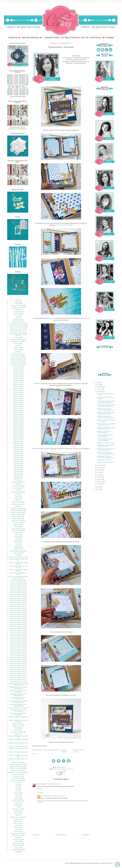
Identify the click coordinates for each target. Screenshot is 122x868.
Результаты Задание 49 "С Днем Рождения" (104, 432)
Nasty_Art (17, 848)
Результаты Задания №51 (17, 671)
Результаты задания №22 (17, 610)
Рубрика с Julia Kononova (17, 764)
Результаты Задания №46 (17, 661)
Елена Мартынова (17, 356)
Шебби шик (17, 821)
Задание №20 (17, 374)
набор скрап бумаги (17, 529)
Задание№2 (17, 464)
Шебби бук (17, 819)
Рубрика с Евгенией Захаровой (18, 739)
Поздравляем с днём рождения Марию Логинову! (106, 446)
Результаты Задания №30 (17, 629)
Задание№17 (17, 462)
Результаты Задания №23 (17, 612)
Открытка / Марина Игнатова (105, 462)
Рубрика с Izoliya (17, 762)
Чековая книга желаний (17, 817)
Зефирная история (17, 482)
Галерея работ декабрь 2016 (17, 326)
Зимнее (17, 484)
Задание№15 (17, 457)
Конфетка (17, 498)
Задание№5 (17, 470)
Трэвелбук (17, 805)
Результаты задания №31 (17, 631)
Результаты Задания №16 (17, 596)
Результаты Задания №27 (17, 621)
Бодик (17, 318)
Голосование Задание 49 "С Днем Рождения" (105, 436)
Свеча (17, 783)
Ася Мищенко (17, 312)
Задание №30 (17, 394)
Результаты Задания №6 (17, 675)
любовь (17, 506)
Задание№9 (17, 478)
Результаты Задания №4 (17, 649)
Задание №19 (17, 372)
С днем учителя (17, 777)
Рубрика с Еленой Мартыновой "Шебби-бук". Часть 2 (106, 428)
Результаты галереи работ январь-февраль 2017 (18, 577)
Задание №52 (17, 439)
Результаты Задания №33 (17, 635)
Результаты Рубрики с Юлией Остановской (18, 705)
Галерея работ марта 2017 (17, 330)
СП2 (17, 791)
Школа (17, 829)
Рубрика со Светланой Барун (17, 772)
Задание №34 (17, 403)
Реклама (17, 728)
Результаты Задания (17, 580)
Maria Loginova (69, 769)
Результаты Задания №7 (17, 678)
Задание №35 (17, 405)
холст (17, 815)
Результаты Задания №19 (17, 602)
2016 (97, 487)
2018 (97, 383)
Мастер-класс (17, 522)
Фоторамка (17, 813)
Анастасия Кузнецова (17, 306)
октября (100, 392)
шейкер (17, 825)
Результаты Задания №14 (17, 592)
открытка (17, 541)
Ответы (41, 793)
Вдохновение (62, 769)
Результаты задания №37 (17, 643)
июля (99, 470)
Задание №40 (17, 415)
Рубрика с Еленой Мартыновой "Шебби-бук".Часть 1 (106, 449)
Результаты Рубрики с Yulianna (18, 717)
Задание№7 (17, 474)
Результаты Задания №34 (17, 637)
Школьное (17, 831)
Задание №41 (17, 417)
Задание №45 (17, 425)
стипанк (17, 797)
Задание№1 (17, 445)
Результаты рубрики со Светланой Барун (18, 721)
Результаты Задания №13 (17, 590)
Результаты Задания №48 (17, 663)
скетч (17, 787)
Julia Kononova (17, 840)
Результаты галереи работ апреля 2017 (18, 563)
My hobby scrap (46, 796)
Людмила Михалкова (17, 508)
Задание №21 (17, 376)
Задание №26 (17, 386)
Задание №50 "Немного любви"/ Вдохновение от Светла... (106, 406)
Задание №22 (17, 378)
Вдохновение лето (17, 322)
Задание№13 (17, 453)
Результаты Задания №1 (17, 582)
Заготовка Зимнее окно (17, 360)
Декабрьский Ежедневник (17, 340)
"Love (57, 225)
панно (17, 545)
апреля (99, 477)
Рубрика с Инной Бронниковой (17, 748)
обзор (17, 539)
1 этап (17, 299)
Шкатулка (17, 827)
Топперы (17, 803)
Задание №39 (17, 413)
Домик (17, 352)
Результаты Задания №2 (17, 604)
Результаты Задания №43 (17, 657)
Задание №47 (17, 429)
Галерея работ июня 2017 (17, 328)
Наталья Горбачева (17, 531)
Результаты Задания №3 (17, 627)
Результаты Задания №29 (17, 625)
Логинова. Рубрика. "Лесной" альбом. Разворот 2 (105, 440)
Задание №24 (17, 382)
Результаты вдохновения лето (17, 557)
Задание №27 (17, 388)
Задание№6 (17, 472)
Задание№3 (17, 466)
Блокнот (17, 316)
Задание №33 (17, 401)
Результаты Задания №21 (17, 608)
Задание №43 (17, 421)
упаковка (17, 811)
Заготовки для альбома (17, 364)
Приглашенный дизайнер (17, 551)
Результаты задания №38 (17, 645)
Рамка (17, 555)
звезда (17, 480)
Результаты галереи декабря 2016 (18, 559)
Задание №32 (17, 399)
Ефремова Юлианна (17, 358)
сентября (100, 465)
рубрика (17, 734)
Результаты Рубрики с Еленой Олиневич (18, 691)
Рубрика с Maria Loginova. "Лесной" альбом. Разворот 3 (106, 417)
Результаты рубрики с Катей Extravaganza (18, 698)
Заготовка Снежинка (17, 362)
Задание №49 (17, 433)
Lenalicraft (17, 842)
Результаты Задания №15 (17, 594)
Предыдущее (86, 835)
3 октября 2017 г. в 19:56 (54, 784)
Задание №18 (17, 370)
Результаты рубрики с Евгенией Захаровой (18, 688)
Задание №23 (17, 380)
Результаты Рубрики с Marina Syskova (18, 714)
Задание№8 (17, 476)
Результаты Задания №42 (17, 655)
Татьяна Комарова (17, 801)
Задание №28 (17, 390)
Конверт (17, 496)
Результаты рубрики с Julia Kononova (18, 711)
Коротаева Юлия (17, 502)
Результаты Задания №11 (17, 586)
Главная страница (61, 835)
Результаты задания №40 (17, 651)
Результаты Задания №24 (17, 615)
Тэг (17, 807)
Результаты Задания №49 (17, 665)
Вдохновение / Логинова (104, 460)
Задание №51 (17, 437)
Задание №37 (17, 409)
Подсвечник (17, 549)
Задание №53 (17, 441)
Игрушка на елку (17, 486)
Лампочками (52, 318)
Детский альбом (17, 342)
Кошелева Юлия (17, 504)
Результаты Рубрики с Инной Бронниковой (18, 695)
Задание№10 (17, 447)
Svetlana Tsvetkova (17, 850)
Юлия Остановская (17, 833)
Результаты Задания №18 (17, 600)
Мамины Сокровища (17, 512)
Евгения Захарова (17, 354)
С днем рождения (17, 775)
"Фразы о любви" (67, 225)
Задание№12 (17, 451)
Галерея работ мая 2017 (17, 332)
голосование (17, 338)
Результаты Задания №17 (17, 598)
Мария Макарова (17, 519)
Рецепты (17, 730)
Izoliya (17, 838)
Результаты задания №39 (17, 647)
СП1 (17, 789)
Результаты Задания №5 (17, 667)
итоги (17, 490)
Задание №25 (17, 384)
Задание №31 (17, 396)
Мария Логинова (17, 516)
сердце (17, 785)
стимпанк (17, 795)
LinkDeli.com (35, 754)
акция (17, 302)
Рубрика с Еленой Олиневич (17, 746)
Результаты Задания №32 (17, 633)
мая (99, 475)
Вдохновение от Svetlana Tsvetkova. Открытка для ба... (106, 457)
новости (17, 535)
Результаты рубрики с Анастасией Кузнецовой (18, 684)
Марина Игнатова (17, 514)
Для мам (17, 350)
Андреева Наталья (17, 308)
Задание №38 (17, 411)
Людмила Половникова (17, 510)
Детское (17, 344)
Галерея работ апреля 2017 (17, 324)
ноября (99, 389)
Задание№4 (17, 468)
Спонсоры (17, 793)
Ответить (40, 789)
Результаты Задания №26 (17, 619)
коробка (17, 500)
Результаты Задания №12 (17, 588)
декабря (100, 387)
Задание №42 (17, 419)
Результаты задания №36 (17, 641)
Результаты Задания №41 (17, 653)
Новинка (17, 533)
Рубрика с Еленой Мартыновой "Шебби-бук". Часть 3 (106, 413)
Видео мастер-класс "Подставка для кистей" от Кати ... (106, 424)
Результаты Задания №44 (17, 659)
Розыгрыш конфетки (17, 732)
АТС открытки (17, 314)
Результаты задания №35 (17, 639)
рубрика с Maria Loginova (17, 766)
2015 (97, 489)
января (99, 484)
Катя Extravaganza (17, 492)
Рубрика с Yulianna (17, 770)
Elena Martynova (42, 784)
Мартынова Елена (17, 521)
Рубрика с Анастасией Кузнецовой (18, 736)
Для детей (17, 348)
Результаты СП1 (17, 724)
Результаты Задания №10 (17, 584)
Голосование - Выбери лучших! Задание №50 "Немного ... (106, 402)
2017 (97, 385)
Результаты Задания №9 (17, 682)
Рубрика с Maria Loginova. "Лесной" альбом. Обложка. (105, 409)
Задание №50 (17, 435)
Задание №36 (17, 407)
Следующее (36, 835)
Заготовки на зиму (17, 366)
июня (99, 472)
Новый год (17, 537)
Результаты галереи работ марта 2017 (18, 570)
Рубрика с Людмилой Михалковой (18, 755)
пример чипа (17, 553)
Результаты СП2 (17, 726)
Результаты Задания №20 (17, 606)
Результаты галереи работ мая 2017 (18, 574)
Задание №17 (17, 368)
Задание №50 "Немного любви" (106, 443)
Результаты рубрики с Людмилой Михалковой (18, 702)
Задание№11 (17, 449)
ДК (17, 346)
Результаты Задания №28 (17, 623)
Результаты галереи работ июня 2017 (18, 567)
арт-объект (17, 310)
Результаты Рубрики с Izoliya (17, 708)
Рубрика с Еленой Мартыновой (18, 743)
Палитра (17, 543)
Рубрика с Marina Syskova (17, 768)
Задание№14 (17, 455)
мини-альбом (17, 525)
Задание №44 (17, 423)
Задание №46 (17, 427)
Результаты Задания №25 (17, 617)
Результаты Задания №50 (17, 669)
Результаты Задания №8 (17, 680)
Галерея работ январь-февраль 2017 (18, 335)
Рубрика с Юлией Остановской (17, 759)
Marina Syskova (17, 846)
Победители (17, 547)
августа (100, 468)
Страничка (17, 799)
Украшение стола (17, 809)
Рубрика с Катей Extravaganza (17, 752)
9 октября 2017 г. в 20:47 (58, 796)
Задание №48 (17, 431)
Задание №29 (17, 392)
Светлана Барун (17, 779)
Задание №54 (17, 443)
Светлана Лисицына (17, 781)
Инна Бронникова (17, 488)
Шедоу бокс (17, 823)
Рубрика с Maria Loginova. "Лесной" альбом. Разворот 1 (106, 453)
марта (99, 479)
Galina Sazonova (17, 835)
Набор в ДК (17, 527)
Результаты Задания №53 (17, 673)
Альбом (55, 769)
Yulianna (17, 852)
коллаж (17, 494)
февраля (100, 482)
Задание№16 (17, 459)
